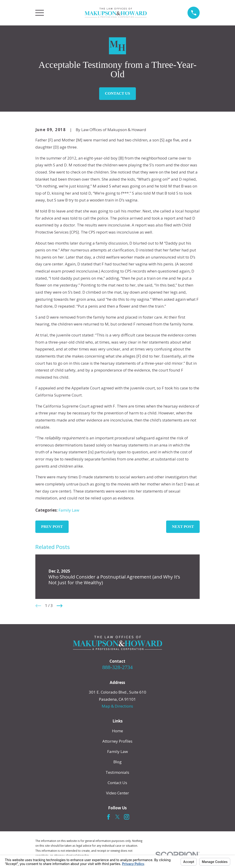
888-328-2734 (117, 667)
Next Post (183, 527)
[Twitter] (117, 817)
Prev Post (52, 527)
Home (117, 731)
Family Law (69, 510)
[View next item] (60, 606)
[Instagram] (127, 817)
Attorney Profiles (117, 741)
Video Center (117, 793)
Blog (117, 762)
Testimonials (117, 772)
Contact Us (117, 93)
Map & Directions (117, 706)
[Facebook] (109, 817)
